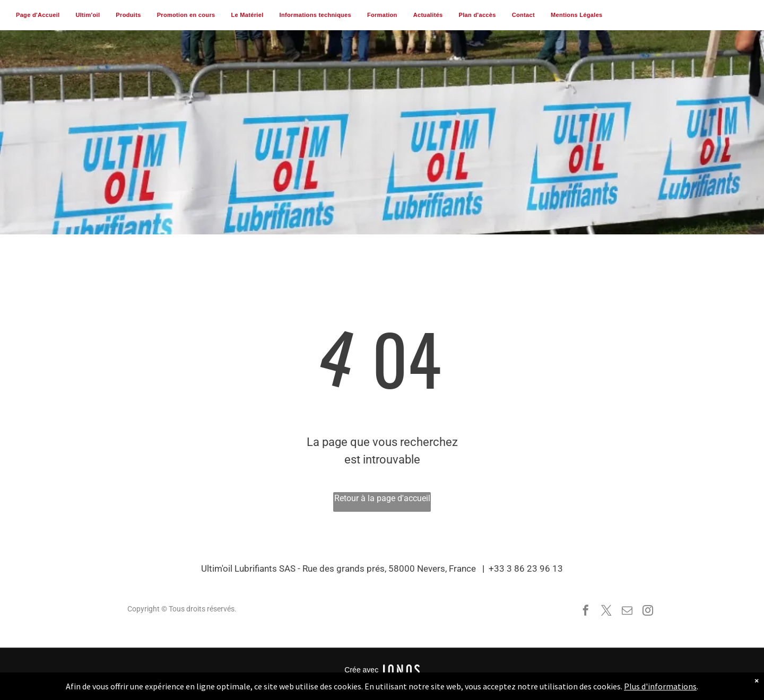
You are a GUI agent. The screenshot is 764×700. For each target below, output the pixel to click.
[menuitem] (38, 15)
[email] (627, 612)
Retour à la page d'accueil (382, 498)
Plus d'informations (660, 686)
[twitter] (606, 612)
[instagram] (648, 612)
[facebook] (586, 612)
